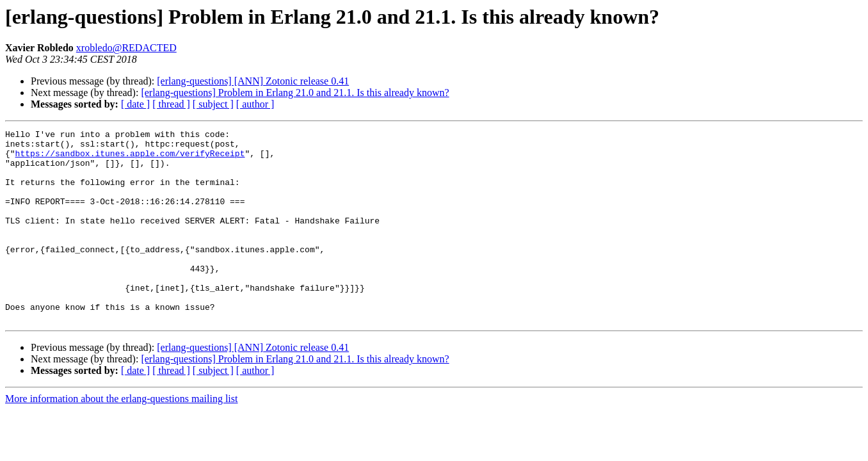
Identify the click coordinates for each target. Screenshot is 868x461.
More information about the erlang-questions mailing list (121, 437)
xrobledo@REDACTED (126, 48)
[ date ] (135, 104)
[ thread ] (171, 104)
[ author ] (255, 104)
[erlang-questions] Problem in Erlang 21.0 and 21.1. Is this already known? (295, 93)
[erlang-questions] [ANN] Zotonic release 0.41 (253, 81)
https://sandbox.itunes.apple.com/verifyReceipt (130, 159)
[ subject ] (213, 104)
